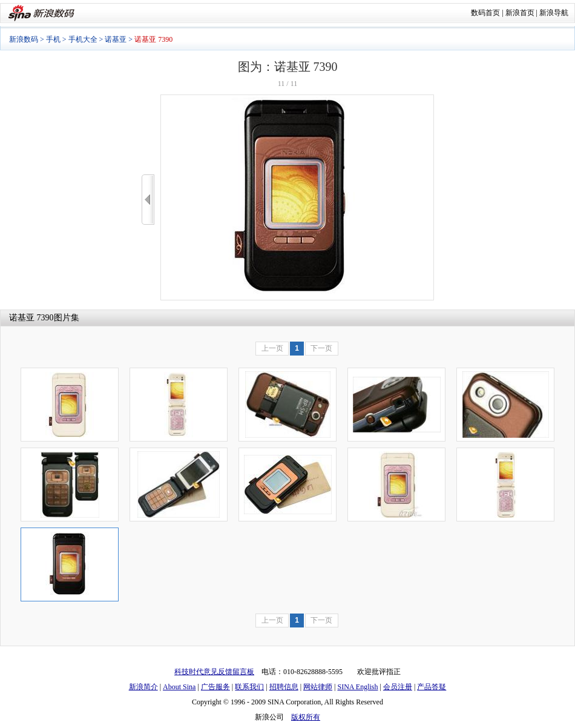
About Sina (179, 687)
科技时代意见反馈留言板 (214, 672)
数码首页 (485, 13)
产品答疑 (432, 687)
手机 (53, 39)
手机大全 (83, 39)
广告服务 (215, 687)
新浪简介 (143, 687)
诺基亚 (116, 39)
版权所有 (306, 717)
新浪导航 (554, 13)
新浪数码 (24, 39)
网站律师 (318, 687)
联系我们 (249, 687)
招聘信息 (284, 687)
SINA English (357, 687)
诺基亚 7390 (31, 318)
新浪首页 (520, 13)
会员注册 (398, 687)
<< (148, 200)
